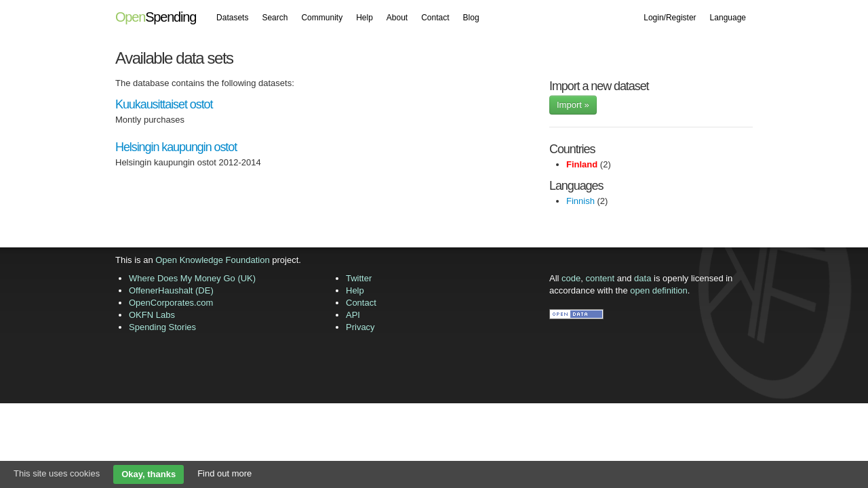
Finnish (580, 201)
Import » (573, 105)
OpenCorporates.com (171, 303)
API (353, 315)
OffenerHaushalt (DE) (171, 290)
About (397, 18)
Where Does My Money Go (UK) (192, 278)
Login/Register (670, 18)
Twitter (359, 278)
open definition (659, 290)
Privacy (360, 327)
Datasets (232, 18)
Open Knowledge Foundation (212, 260)
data (643, 278)
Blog (471, 18)
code (571, 278)
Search (275, 18)
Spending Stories (162, 327)
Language (728, 18)
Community (322, 18)
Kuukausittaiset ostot (164, 104)
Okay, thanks (149, 474)
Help (364, 18)
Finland (582, 164)
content (600, 278)
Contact (435, 18)
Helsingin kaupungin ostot (176, 147)
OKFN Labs (152, 315)
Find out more (224, 473)
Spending (156, 17)
